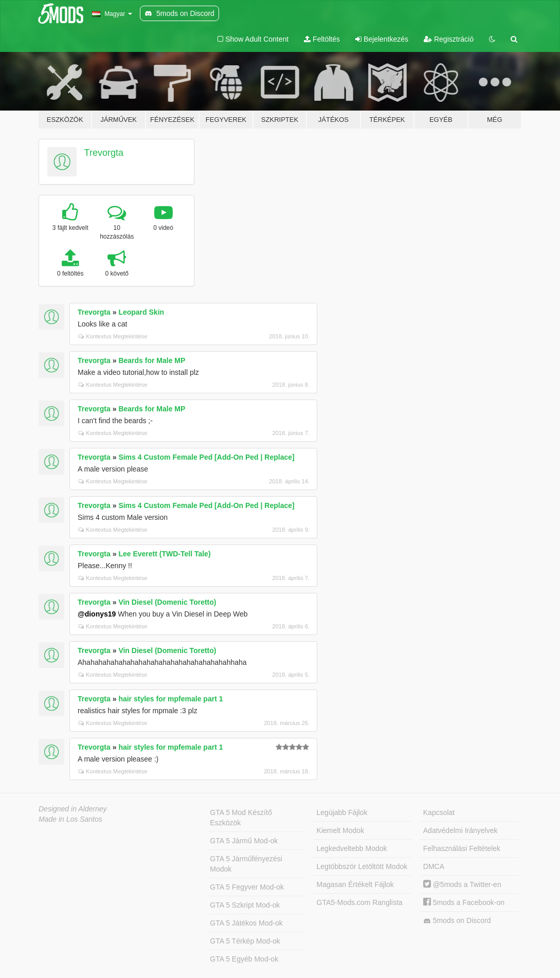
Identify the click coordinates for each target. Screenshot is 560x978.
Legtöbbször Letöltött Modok (362, 866)
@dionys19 (97, 614)
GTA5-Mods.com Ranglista (360, 902)
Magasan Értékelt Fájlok (355, 884)
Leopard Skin (141, 312)
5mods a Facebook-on (464, 902)
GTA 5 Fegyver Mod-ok (247, 887)
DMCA (434, 866)
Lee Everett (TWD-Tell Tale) (164, 554)
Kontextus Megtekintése (113, 336)
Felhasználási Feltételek (462, 848)
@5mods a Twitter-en (462, 884)
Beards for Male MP (152, 360)
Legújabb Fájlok (342, 812)
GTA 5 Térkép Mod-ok (245, 941)
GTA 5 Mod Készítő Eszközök (241, 818)
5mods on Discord (457, 921)
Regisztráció (449, 39)
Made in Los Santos (70, 819)
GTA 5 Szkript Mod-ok (245, 905)
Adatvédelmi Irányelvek (460, 830)
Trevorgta (104, 153)
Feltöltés (322, 39)
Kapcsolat (439, 812)
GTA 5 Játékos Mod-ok (246, 923)
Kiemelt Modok (341, 830)
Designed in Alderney (73, 809)
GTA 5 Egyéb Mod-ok (244, 959)
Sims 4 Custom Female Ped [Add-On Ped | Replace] (206, 457)
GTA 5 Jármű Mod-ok (244, 841)
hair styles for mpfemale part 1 (170, 699)
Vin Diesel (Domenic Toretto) (167, 602)
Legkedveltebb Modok (352, 848)
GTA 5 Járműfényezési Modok (246, 864)
